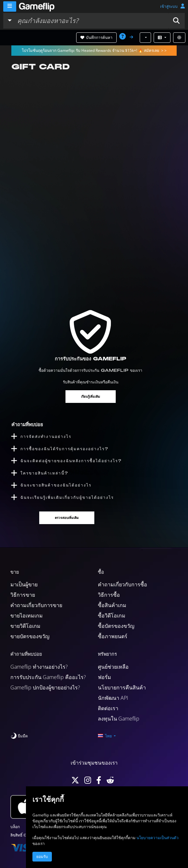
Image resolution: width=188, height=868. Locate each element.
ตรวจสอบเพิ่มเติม (67, 518)
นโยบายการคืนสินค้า (122, 687)
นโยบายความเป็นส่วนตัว (158, 838)
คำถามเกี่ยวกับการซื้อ (123, 584)
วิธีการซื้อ (109, 595)
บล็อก (15, 827)
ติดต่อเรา (108, 708)
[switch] (19, 736)
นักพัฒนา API (113, 698)
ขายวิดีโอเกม (25, 626)
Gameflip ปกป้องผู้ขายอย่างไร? (45, 687)
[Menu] (10, 6)
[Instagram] (88, 782)
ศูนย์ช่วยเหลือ (113, 667)
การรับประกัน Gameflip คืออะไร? (48, 677)
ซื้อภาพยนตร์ (113, 636)
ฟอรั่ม (105, 677)
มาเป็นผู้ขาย (24, 584)
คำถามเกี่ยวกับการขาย (36, 605)
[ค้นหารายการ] (91, 21)
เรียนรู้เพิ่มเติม (91, 397)
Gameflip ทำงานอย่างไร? (39, 667)
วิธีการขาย (23, 595)
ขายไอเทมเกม (27, 616)
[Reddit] (110, 782)
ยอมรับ (42, 857)
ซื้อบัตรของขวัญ (116, 626)
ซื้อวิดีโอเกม (112, 616)
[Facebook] (99, 782)
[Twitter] (75, 782)
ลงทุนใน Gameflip (119, 719)
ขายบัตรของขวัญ (30, 636)
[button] (176, 21)
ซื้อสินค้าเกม (112, 605)
